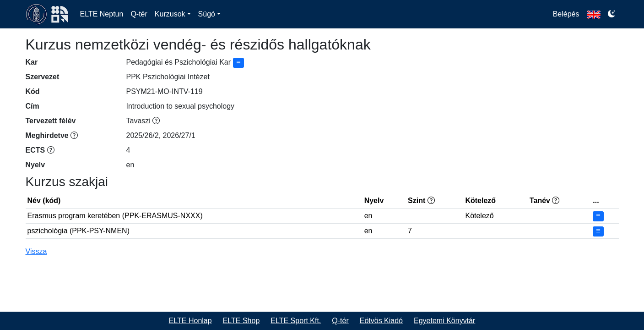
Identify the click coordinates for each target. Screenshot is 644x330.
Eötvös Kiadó (381, 321)
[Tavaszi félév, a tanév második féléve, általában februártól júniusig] (156, 121)
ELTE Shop (241, 321)
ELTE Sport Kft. (296, 321)
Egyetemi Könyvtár (444, 321)
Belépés (566, 14)
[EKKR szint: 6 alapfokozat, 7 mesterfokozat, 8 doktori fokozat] (431, 201)
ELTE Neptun (102, 14)
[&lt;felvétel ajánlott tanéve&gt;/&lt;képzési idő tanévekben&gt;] (556, 201)
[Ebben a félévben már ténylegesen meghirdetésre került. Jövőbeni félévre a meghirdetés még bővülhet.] (74, 135)
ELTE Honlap (190, 321)
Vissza (36, 251)
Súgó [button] (207, 14)
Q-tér (139, 14)
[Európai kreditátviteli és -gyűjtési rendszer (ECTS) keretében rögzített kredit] (51, 150)
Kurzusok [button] (170, 14)
